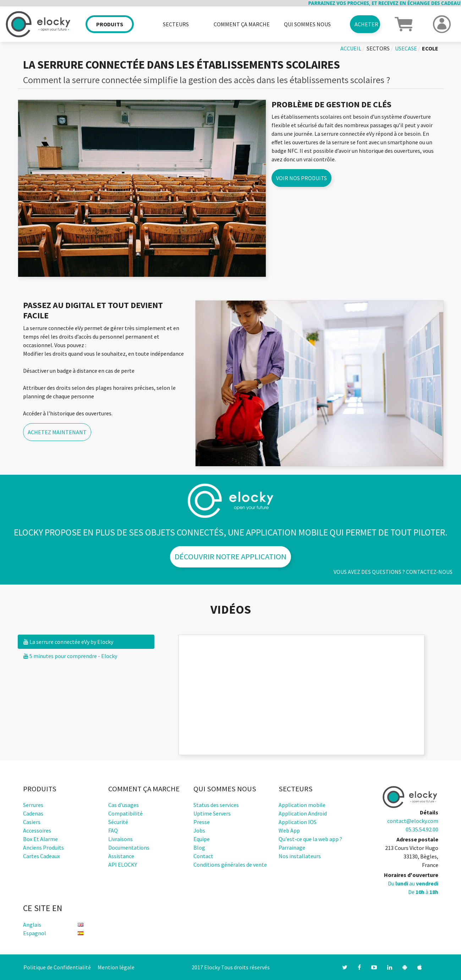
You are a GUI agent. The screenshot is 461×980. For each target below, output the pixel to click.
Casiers (32, 822)
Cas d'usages (124, 805)
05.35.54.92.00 (422, 829)
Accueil (351, 48)
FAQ (113, 830)
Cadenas (33, 813)
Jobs (199, 830)
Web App (289, 830)
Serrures (33, 805)
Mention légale (116, 967)
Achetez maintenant (57, 432)
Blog (199, 847)
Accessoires (37, 830)
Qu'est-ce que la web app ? (310, 839)
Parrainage (292, 847)
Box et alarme (40, 839)
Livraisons (120, 839)
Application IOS (298, 822)
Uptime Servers (212, 813)
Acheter (366, 24)
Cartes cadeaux (42, 856)
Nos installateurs (300, 856)
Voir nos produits (301, 178)
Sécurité (118, 822)
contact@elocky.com (413, 821)
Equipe (202, 839)
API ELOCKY (123, 865)
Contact (203, 856)
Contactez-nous (429, 572)
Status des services (216, 805)
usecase (406, 48)
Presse (202, 822)
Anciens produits (43, 847)
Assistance (121, 856)
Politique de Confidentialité (57, 967)
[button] (404, 23)
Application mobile (302, 805)
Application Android (303, 813)
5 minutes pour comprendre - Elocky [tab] (70, 656)
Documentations (129, 847)
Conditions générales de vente (230, 865)
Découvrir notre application (230, 556)
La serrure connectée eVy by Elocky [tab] (68, 642)
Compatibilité (125, 813)
